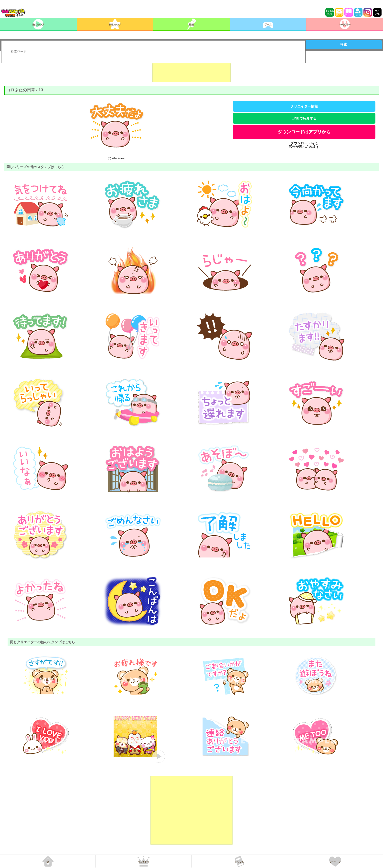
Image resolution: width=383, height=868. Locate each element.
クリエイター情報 (304, 106)
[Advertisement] (191, 70)
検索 (344, 44)
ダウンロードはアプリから (304, 132)
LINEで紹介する (304, 118)
